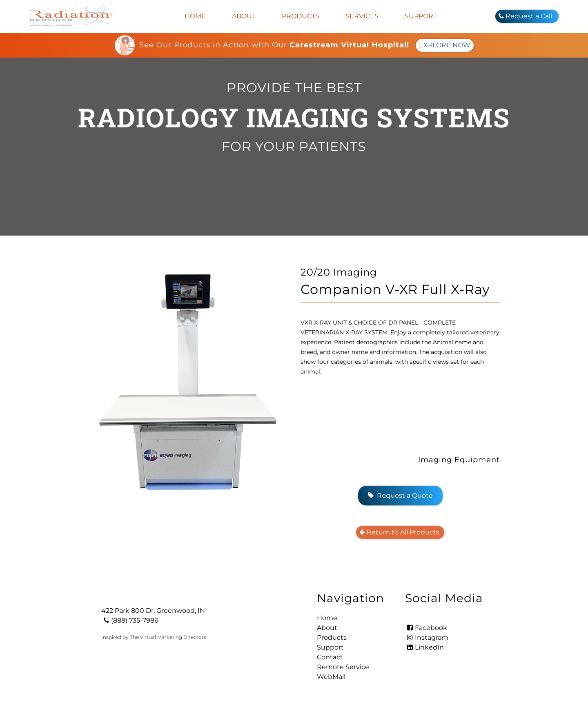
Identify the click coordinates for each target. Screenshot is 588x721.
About (244, 16)
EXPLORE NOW (445, 45)
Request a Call (527, 16)
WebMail (331, 677)
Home (195, 16)
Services (362, 16)
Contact (330, 657)
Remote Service (343, 667)
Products (301, 16)
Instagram (427, 638)
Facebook (426, 628)
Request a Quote (400, 495)
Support (421, 16)
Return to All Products (400, 532)
